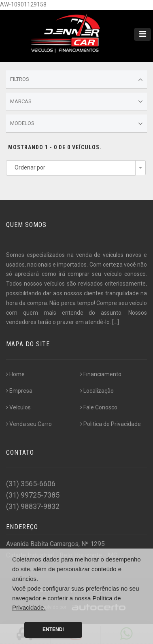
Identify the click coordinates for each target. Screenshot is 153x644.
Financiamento (101, 374)
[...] (116, 322)
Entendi (53, 629)
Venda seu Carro (29, 424)
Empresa (19, 391)
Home (15, 374)
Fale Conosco (99, 407)
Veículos (18, 407)
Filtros (76, 80)
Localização (97, 391)
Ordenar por (30, 167)
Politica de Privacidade (110, 424)
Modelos (76, 124)
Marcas (76, 102)
